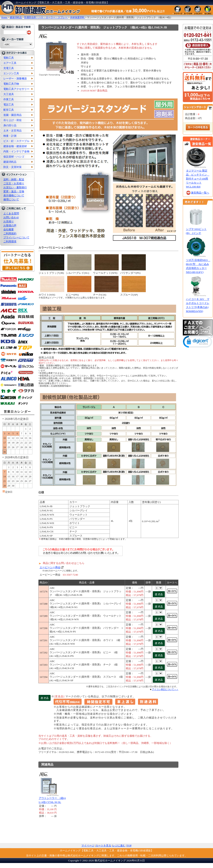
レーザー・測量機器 (15, 79)
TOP (129, 845)
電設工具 (9, 105)
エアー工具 (10, 63)
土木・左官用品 (12, 131)
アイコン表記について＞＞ (165, 689)
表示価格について (14, 195)
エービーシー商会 (50, 567)
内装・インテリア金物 (16, 151)
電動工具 (9, 58)
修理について (11, 199)
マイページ (88, 845)
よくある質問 (11, 213)
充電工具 (9, 68)
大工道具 (9, 94)
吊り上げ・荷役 (12, 120)
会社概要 (9, 229)
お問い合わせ (11, 217)
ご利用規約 (10, 233)
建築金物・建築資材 (15, 146)
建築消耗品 (10, 162)
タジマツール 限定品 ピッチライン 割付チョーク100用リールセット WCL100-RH (198, 179)
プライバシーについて (16, 237)
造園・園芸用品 (12, 115)
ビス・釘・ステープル (16, 141)
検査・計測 (10, 136)
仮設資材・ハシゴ (14, 157)
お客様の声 (10, 225)
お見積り (9, 221)
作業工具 (9, 99)
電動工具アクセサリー (16, 89)
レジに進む (119, 845)
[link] (198, 343)
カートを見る (103, 845)
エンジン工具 (11, 73)
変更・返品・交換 (14, 191)
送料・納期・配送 (14, 179)
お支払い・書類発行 (15, 187)
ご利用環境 (10, 241)
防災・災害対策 (12, 167)
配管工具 (9, 110)
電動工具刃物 (11, 84)
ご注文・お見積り (14, 183)
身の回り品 (10, 125)
